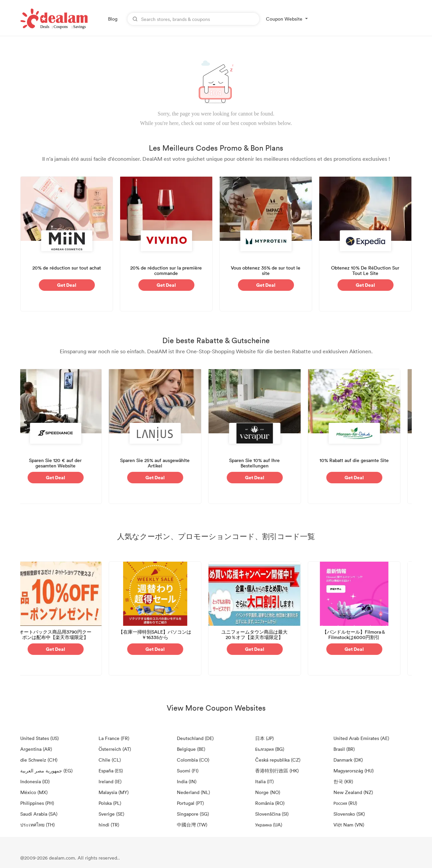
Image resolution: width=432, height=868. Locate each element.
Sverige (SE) (111, 814)
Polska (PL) (110, 803)
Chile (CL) (110, 760)
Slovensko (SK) (349, 814)
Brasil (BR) (344, 749)
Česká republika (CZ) (278, 760)
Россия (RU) (345, 803)
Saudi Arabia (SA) (39, 814)
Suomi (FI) (188, 771)
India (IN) (187, 781)
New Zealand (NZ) (353, 792)
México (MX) (34, 792)
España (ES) (111, 771)
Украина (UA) (269, 825)
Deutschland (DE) (195, 738)
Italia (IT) (264, 781)
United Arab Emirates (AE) (361, 738)
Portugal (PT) (190, 803)
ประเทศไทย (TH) (37, 825)
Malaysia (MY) (114, 792)
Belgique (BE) (191, 749)
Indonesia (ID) (35, 781)
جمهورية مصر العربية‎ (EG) (46, 771)
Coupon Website (284, 19)
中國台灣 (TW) (192, 825)
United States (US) (39, 738)
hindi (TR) (109, 825)
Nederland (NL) (193, 792)
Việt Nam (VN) (349, 825)
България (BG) (270, 749)
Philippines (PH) (37, 803)
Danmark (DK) (348, 760)
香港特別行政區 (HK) (277, 771)
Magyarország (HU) (354, 771)
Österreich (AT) (115, 749)
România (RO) (270, 803)
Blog (113, 19)
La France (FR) (114, 738)
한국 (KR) (343, 781)
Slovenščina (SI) (272, 814)
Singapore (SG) (193, 814)
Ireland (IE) (110, 781)
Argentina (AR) (36, 749)
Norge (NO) (268, 792)
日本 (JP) (264, 738)
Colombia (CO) (193, 760)
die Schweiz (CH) (39, 760)
